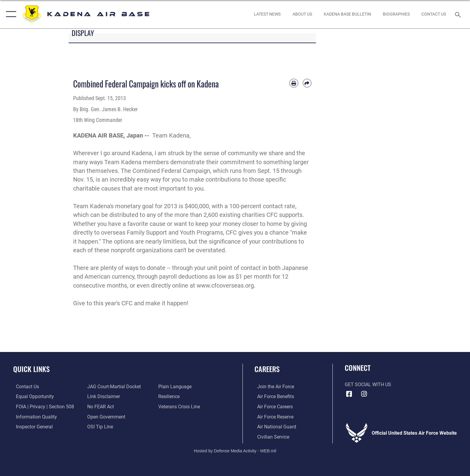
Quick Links (31, 369)
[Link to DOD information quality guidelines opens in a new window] (34, 417)
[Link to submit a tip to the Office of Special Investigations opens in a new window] (99, 426)
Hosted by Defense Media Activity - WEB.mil (235, 451)
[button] (10, 14)
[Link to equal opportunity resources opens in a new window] (32, 396)
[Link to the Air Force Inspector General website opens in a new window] (32, 426)
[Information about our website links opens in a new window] (103, 396)
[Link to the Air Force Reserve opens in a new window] (273, 417)
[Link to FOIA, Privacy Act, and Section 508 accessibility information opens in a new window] (42, 407)
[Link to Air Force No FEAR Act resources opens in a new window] (100, 407)
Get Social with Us (368, 384)
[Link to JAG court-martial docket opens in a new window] (113, 387)
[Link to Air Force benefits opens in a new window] (273, 396)
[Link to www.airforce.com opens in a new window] (273, 387)
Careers (267, 369)
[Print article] (294, 83)
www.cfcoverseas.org (225, 286)
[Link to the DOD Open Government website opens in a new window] (105, 417)
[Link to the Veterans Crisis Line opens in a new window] (180, 407)
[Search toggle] (459, 14)
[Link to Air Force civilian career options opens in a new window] (271, 437)
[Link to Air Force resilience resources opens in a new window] (170, 396)
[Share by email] (307, 83)
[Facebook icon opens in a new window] (349, 394)
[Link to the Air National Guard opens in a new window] (274, 426)
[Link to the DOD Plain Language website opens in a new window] (176, 387)
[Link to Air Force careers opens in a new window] (272, 407)
